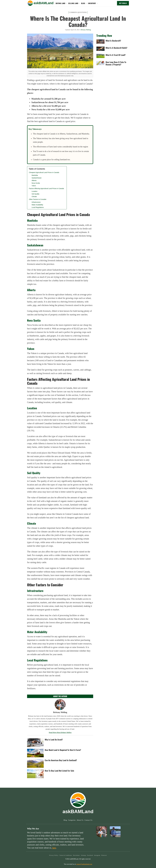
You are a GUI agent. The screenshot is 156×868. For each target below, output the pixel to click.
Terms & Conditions (66, 855)
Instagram (97, 855)
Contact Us (88, 820)
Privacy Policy (54, 855)
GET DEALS (123, 3)
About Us (80, 820)
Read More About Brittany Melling (60, 733)
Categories (72, 820)
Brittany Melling (86, 30)
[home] (44, 3)
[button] (30, 3)
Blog (65, 820)
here (54, 848)
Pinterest (104, 855)
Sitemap (83, 855)
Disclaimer (76, 855)
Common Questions (78, 12)
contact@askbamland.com (84, 864)
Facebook (90, 855)
